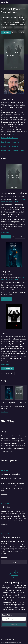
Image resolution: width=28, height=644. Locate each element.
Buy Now (6, 33)
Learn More (20, 33)
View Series (4, 412)
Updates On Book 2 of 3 (11, 537)
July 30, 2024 (5, 471)
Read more (5, 233)
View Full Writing (7, 451)
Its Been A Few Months (10, 474)
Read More (4, 494)
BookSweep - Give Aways (11, 142)
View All (14, 562)
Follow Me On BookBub (10, 138)
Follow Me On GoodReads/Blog (13, 150)
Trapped (4, 333)
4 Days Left (6, 507)
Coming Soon (6, 271)
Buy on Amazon (8, 369)
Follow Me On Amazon (10, 146)
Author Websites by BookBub (14, 642)
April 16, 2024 (5, 534)
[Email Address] (14, 619)
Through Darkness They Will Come (11, 11)
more (13, 134)
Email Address (8, 615)
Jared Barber (6, 2)
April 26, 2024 (5, 503)
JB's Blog (5, 432)
